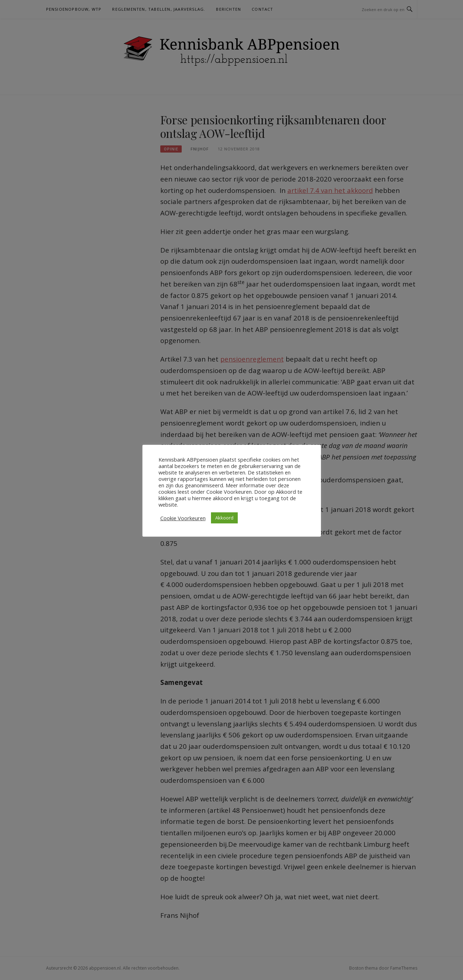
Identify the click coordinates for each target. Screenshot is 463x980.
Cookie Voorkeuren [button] (183, 518)
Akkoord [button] (224, 518)
